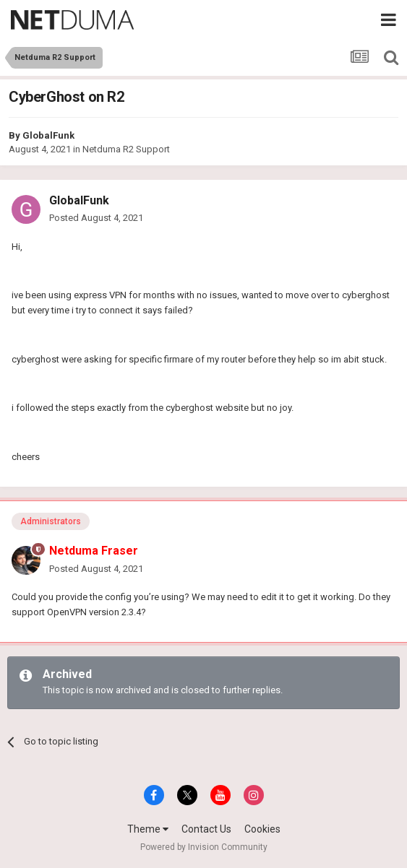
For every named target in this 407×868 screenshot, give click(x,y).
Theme (148, 829)
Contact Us (206, 829)
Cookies (262, 829)
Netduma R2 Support (126, 149)
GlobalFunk (48, 135)
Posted (96, 218)
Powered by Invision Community (204, 847)
